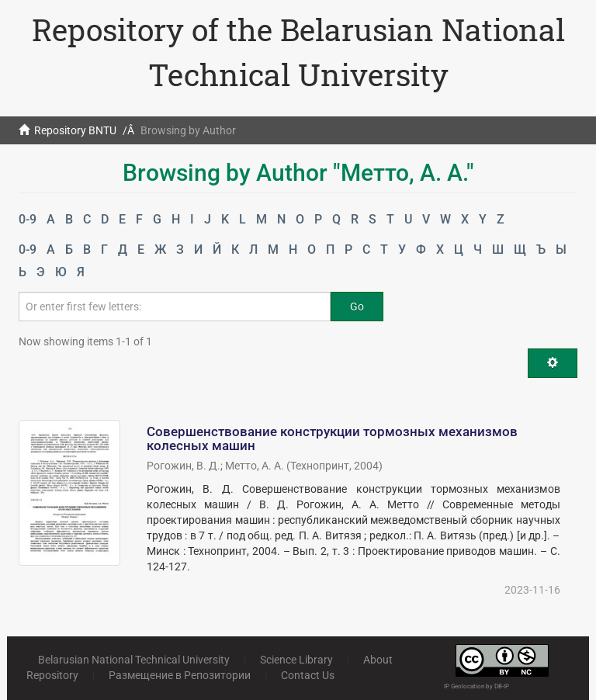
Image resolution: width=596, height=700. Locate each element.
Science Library (296, 660)
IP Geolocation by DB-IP (476, 686)
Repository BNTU (75, 130)
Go (357, 307)
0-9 (28, 219)
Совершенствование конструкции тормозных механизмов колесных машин (332, 439)
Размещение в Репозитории (180, 675)
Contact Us (308, 675)
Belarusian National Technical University (134, 660)
